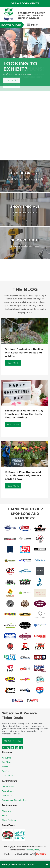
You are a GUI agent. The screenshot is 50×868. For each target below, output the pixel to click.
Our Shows (7, 762)
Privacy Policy (34, 850)
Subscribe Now (13, 741)
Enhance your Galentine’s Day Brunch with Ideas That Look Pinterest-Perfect (24, 414)
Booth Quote (11, 25)
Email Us (6, 771)
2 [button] (23, 56)
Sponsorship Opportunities (15, 800)
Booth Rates (8, 791)
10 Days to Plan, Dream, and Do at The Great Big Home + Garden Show (23, 476)
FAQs (5, 815)
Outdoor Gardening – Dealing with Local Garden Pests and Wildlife (24, 353)
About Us (6, 758)
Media (5, 767)
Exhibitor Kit (8, 787)
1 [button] (21, 56)
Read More (12, 80)
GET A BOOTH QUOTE (25, 3)
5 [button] (28, 56)
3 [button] (25, 56)
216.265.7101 (9, 775)
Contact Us (7, 795)
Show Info (7, 811)
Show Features (9, 820)
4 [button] (26, 56)
